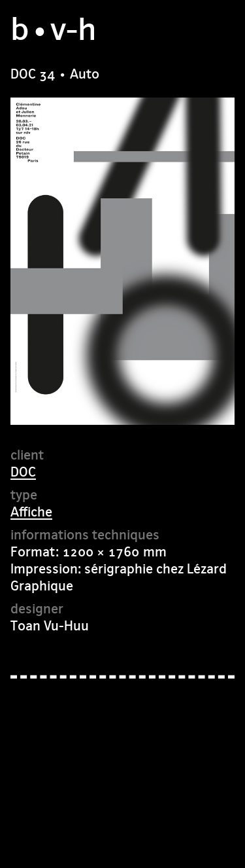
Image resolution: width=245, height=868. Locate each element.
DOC (23, 472)
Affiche (31, 512)
